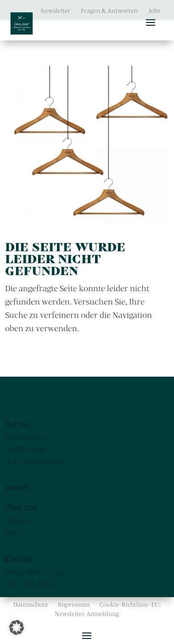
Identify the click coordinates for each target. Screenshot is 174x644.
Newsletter (56, 11)
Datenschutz (31, 605)
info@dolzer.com (35, 572)
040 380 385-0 (31, 584)
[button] (17, 627)
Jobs (154, 11)
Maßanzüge (25, 437)
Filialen (17, 520)
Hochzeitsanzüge (35, 460)
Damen (17, 487)
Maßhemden (27, 449)
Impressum (74, 605)
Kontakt (18, 559)
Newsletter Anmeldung (87, 614)
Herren (17, 424)
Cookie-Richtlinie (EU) (130, 605)
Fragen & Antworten (109, 11)
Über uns (20, 507)
